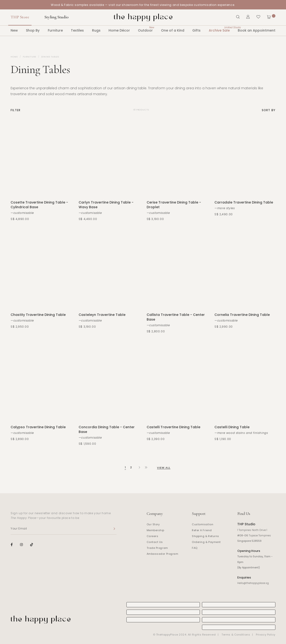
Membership (156, 530)
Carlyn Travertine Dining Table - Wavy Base (106, 205)
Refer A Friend (202, 530)
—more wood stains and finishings (241, 433)
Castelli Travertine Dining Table (173, 427)
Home (14, 57)
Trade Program (157, 548)
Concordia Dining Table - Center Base (107, 429)
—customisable (22, 213)
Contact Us (155, 542)
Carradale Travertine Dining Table (244, 202)
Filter (16, 110)
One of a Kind (173, 30)
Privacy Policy (266, 635)
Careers (153, 536)
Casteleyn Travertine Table (102, 315)
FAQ (195, 548)
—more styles (225, 208)
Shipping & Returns (205, 536)
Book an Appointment (257, 30)
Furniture (55, 30)
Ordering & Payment (206, 542)
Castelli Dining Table (232, 427)
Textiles (77, 30)
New (14, 30)
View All (164, 468)
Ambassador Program (163, 554)
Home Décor (119, 30)
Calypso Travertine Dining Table (38, 427)
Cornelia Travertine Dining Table (242, 315)
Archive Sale (219, 29)
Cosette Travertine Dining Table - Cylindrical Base (39, 205)
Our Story (153, 524)
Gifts (196, 30)
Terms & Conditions (236, 635)
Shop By (33, 30)
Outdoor (145, 29)
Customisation (203, 524)
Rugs (96, 30)
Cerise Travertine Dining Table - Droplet (174, 205)
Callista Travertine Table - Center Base (176, 317)
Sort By (269, 110)
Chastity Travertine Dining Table (38, 315)
